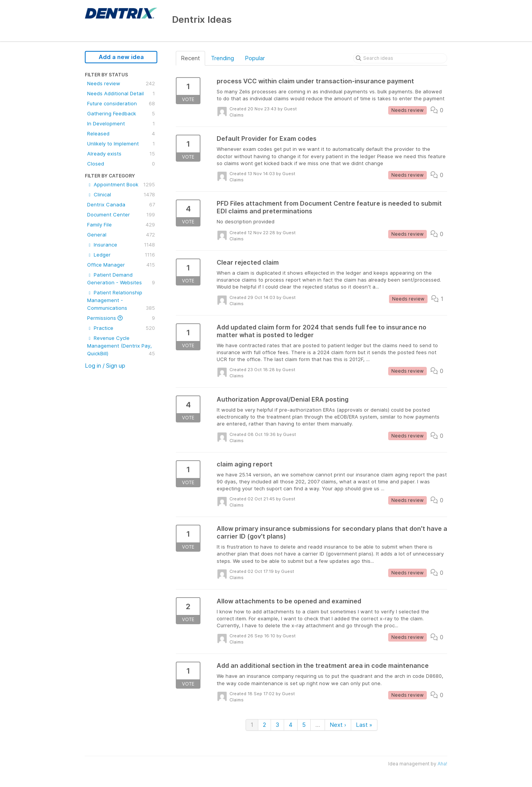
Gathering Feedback (121, 113)
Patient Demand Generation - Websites (121, 279)
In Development (121, 123)
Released (121, 133)
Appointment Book (121, 184)
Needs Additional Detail (121, 93)
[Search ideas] (400, 58)
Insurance (121, 245)
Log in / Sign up (105, 366)
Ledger (121, 255)
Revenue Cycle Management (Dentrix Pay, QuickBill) (121, 346)
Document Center (121, 214)
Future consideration (121, 103)
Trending (222, 58)
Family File (121, 225)
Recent (190, 58)
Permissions (121, 318)
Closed (121, 164)
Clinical (121, 194)
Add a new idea (121, 57)
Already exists (121, 154)
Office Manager (121, 265)
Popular (255, 58)
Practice (121, 328)
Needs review (121, 83)
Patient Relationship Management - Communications (121, 301)
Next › (338, 725)
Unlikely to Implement (121, 144)
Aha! (442, 764)
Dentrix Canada (121, 204)
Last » (364, 725)
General (121, 235)
